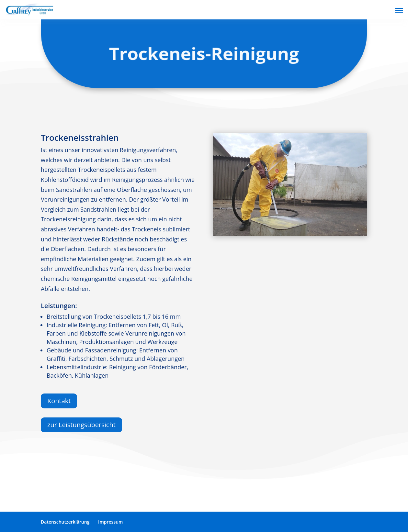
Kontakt (59, 401)
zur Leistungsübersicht (81, 425)
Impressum (110, 522)
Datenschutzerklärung (65, 522)
